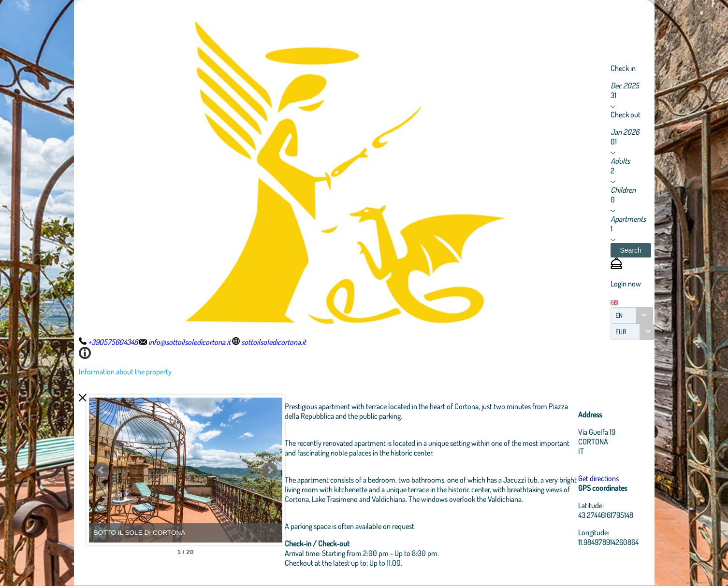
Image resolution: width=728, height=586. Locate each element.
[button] (631, 250)
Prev (102, 470)
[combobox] (632, 315)
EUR (621, 332)
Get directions (598, 478)
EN (619, 315)
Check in (623, 68)
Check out (626, 114)
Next (270, 470)
